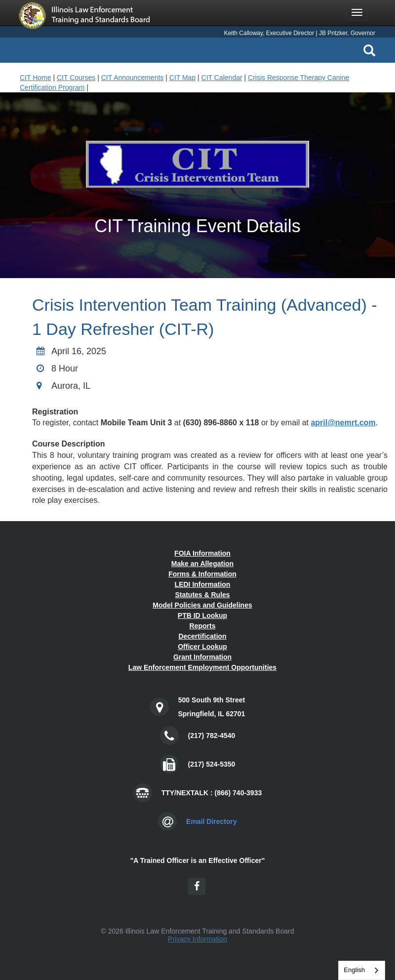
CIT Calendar (222, 78)
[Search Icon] (369, 50)
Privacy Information (197, 939)
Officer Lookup (202, 647)
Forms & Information (202, 574)
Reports (203, 626)
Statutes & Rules (202, 595)
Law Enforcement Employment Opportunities (202, 667)
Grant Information (202, 657)
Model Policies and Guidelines (202, 605)
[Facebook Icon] (197, 886)
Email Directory (212, 821)
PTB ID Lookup (202, 615)
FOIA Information (202, 553)
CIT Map (182, 78)
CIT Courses (76, 78)
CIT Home (36, 78)
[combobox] (362, 970)
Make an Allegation (202, 564)
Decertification (202, 636)
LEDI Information (203, 584)
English (354, 970)
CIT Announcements (133, 78)
